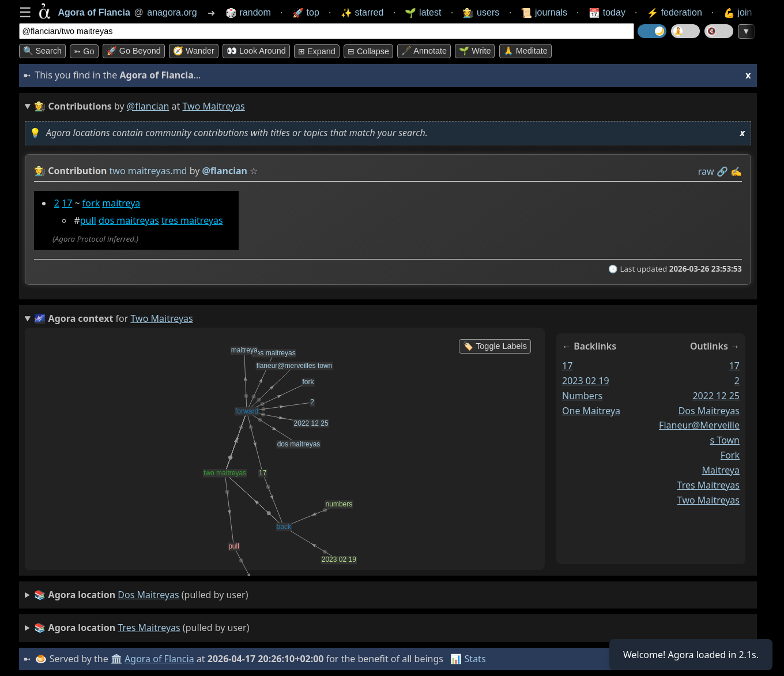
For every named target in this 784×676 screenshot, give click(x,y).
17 (67, 203)
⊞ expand (317, 51)
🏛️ (116, 659)
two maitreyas (708, 500)
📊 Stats (468, 659)
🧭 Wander (194, 51)
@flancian (148, 106)
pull (88, 220)
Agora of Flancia (159, 659)
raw (706, 171)
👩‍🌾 (40, 171)
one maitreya (591, 411)
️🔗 (722, 171)
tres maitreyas (192, 220)
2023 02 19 (586, 381)
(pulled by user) (141, 595)
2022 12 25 (716, 396)
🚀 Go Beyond (134, 51)
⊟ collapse (368, 51)
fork (91, 203)
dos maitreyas (128, 220)
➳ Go (84, 51)
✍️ (736, 171)
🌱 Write (475, 51)
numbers (582, 396)
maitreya (121, 203)
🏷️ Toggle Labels (495, 346)
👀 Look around (256, 51)
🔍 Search (43, 51)
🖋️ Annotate (424, 51)
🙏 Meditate (525, 51)
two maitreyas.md (148, 171)
